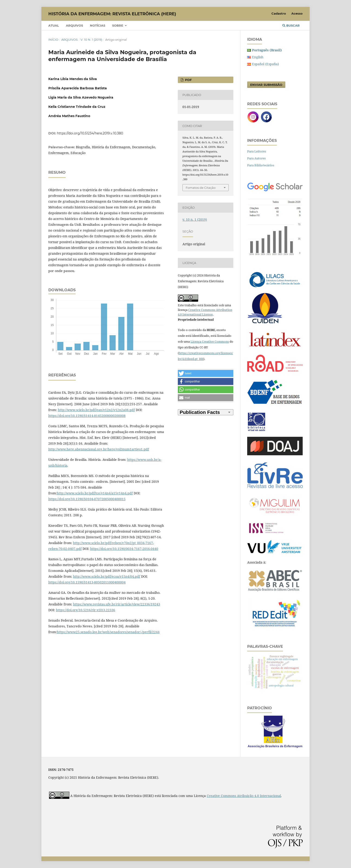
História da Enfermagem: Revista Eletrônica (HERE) (112, 14)
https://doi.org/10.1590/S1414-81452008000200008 (87, 416)
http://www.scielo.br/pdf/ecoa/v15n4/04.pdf (107, 576)
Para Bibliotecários (261, 165)
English (258, 57)
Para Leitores (257, 151)
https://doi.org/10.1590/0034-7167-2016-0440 (124, 549)
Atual (54, 25)
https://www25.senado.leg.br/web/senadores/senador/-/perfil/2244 (108, 632)
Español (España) (265, 64)
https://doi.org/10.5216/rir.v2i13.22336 (86, 610)
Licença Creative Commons (210, 341)
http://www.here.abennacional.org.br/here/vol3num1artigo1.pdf (99, 449)
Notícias (98, 25)
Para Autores (256, 158)
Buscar (291, 25)
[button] (206, 373)
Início (53, 40)
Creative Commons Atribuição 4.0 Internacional (244, 796)
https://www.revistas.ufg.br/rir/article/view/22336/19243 (117, 604)
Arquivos (74, 25)
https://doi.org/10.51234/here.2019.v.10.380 (90, 133)
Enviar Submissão (266, 85)
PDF (188, 80)
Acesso (297, 13)
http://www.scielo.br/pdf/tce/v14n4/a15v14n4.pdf (95, 493)
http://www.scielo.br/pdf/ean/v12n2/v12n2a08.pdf (96, 410)
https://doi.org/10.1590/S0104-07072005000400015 (87, 499)
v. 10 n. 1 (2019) (91, 40)
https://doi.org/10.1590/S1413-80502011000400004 (87, 582)
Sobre (118, 25)
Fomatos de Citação (201, 188)
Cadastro (279, 13)
